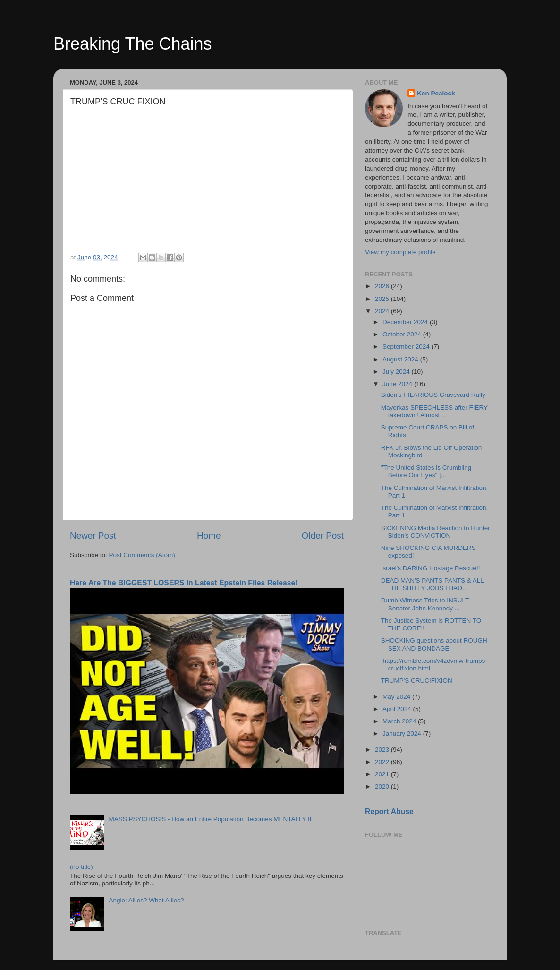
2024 (383, 311)
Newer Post (93, 536)
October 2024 (403, 334)
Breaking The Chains (133, 44)
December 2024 (406, 322)
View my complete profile (400, 252)
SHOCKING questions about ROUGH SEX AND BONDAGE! (434, 644)
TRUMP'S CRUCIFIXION (417, 681)
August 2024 (401, 359)
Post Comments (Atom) (142, 555)
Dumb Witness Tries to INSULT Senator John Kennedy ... (425, 604)
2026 (383, 286)
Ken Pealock (436, 93)
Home (209, 536)
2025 (383, 299)
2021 (383, 774)
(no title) (81, 867)
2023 (383, 750)
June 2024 (398, 384)
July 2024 (397, 372)
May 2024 (397, 697)
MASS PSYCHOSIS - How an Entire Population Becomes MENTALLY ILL (212, 819)
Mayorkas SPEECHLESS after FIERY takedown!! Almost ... (434, 411)
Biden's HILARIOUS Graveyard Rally (433, 395)
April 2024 (398, 709)
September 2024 (407, 347)
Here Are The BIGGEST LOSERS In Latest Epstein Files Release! (184, 583)
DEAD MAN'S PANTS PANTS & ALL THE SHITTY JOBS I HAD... (433, 584)
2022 (383, 762)
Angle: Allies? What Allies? (146, 900)
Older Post (323, 536)
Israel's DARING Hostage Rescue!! (431, 568)
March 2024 (400, 721)
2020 (383, 786)
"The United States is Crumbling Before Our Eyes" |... (426, 471)
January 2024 (403, 734)
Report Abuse (389, 811)
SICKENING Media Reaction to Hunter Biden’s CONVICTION (436, 532)
